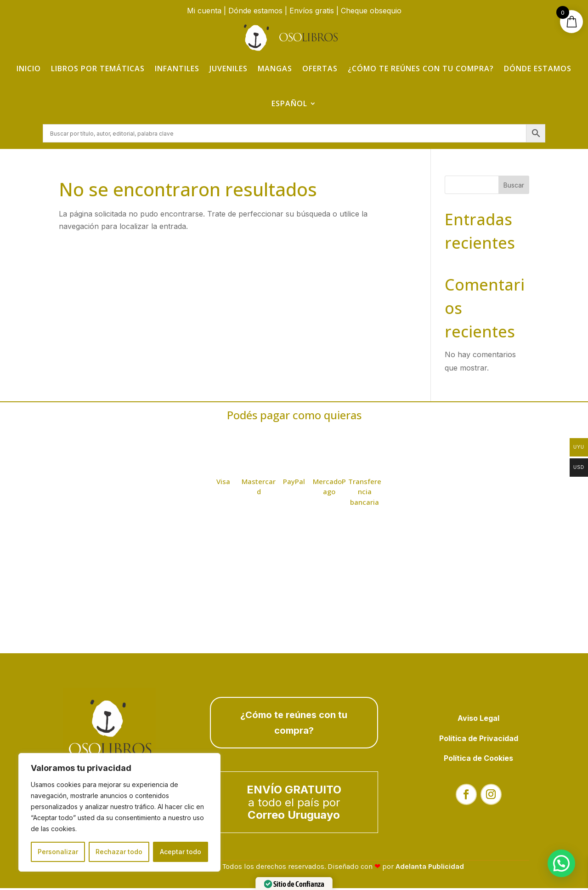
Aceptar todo (181, 852)
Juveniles (229, 68)
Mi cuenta (204, 11)
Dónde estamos (255, 11)
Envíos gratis (312, 11)
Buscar (514, 186)
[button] (561, 863)
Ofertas (320, 68)
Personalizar (58, 852)
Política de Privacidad (479, 740)
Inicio (29, 68)
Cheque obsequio (371, 11)
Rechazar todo (119, 852)
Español (289, 103)
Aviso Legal (478, 720)
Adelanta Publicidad (430, 868)
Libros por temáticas (98, 68)
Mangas (275, 68)
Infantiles (177, 68)
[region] (119, 812)
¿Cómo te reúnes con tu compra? (421, 68)
